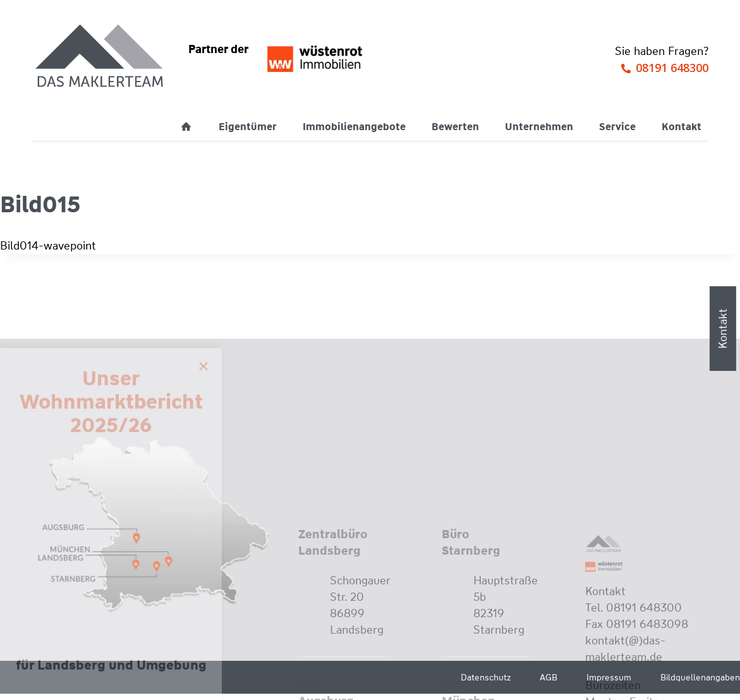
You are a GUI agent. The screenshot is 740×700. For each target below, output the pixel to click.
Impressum (609, 677)
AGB (549, 677)
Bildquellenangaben (700, 677)
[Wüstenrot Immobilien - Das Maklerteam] (100, 57)
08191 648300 (672, 68)
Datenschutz (486, 677)
